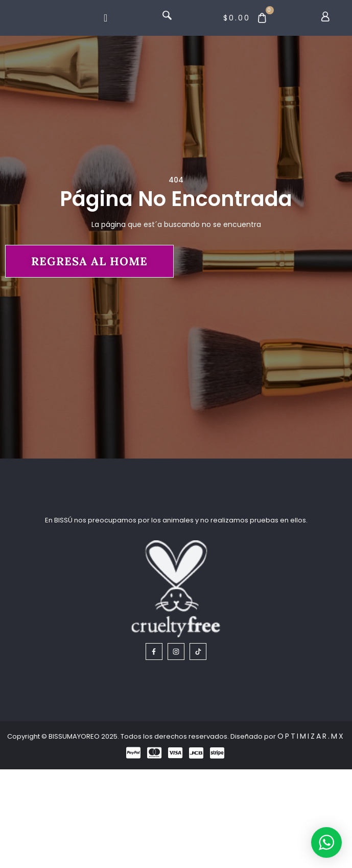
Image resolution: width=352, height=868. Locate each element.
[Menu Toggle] (105, 27)
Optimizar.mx (311, 835)
